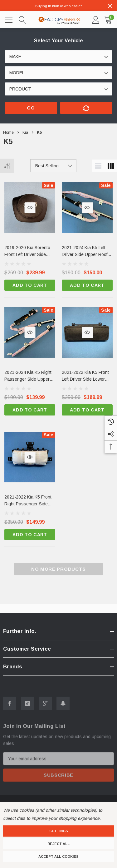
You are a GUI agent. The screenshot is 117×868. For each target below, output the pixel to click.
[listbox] (53, 166)
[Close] (110, 6)
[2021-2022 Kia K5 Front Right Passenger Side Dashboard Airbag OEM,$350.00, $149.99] (30, 501)
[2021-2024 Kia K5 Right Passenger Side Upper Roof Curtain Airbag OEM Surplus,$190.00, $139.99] (30, 376)
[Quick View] (30, 208)
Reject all (58, 844)
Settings (59, 831)
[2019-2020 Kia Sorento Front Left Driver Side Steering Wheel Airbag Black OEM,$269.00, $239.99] (30, 252)
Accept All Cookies (58, 856)
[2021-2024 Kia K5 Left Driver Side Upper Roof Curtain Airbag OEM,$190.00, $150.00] (87, 252)
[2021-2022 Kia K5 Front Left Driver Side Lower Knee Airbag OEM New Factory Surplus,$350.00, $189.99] (87, 376)
